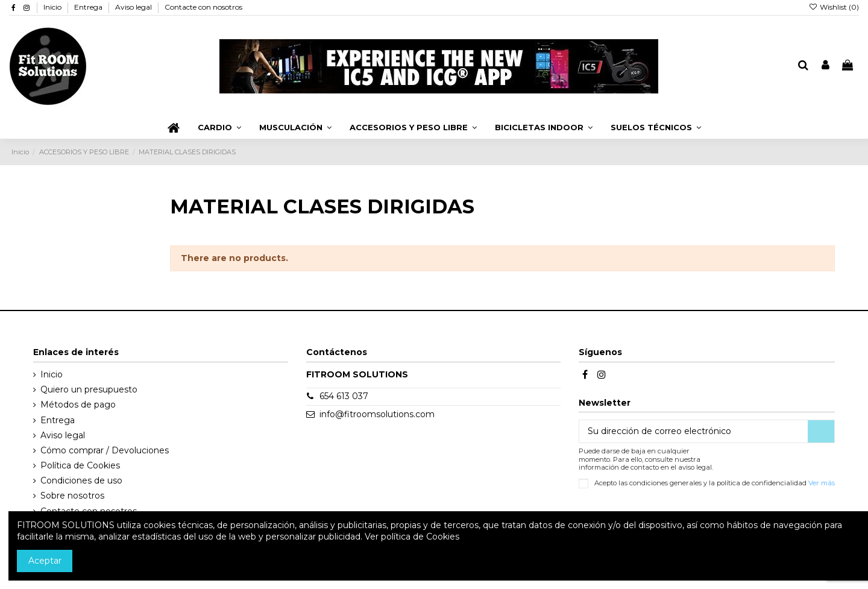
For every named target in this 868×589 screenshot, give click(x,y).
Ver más (822, 483)
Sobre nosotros (72, 496)
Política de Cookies (80, 465)
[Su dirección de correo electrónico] (693, 432)
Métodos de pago (78, 405)
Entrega (89, 7)
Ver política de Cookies (412, 537)
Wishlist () (834, 7)
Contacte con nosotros (203, 7)
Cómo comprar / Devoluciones (105, 450)
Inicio (53, 7)
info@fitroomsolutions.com (377, 414)
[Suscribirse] (821, 432)
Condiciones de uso (81, 480)
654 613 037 (344, 396)
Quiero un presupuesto (89, 389)
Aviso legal (134, 7)
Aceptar (45, 561)
